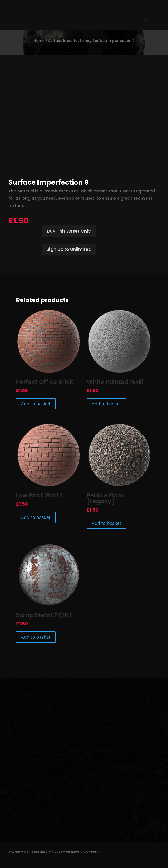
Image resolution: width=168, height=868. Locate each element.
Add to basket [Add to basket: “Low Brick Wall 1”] (36, 517)
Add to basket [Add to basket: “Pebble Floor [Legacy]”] (106, 523)
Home (39, 41)
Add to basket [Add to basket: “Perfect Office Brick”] (36, 404)
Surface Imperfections (69, 41)
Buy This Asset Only (69, 231)
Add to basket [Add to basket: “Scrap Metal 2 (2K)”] (36, 637)
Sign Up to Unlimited (69, 249)
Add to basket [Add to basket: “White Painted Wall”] (106, 404)
